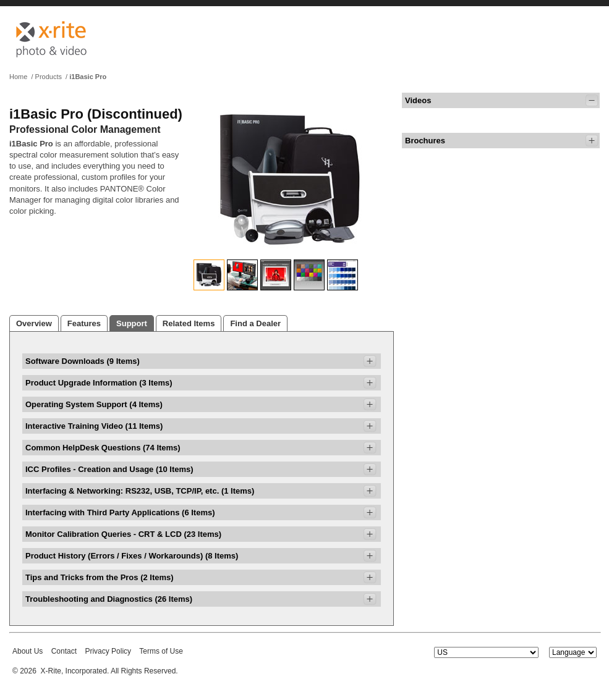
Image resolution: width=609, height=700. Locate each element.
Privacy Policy (108, 651)
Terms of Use (161, 651)
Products (49, 77)
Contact (64, 651)
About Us (28, 651)
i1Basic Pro (88, 77)
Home (18, 77)
